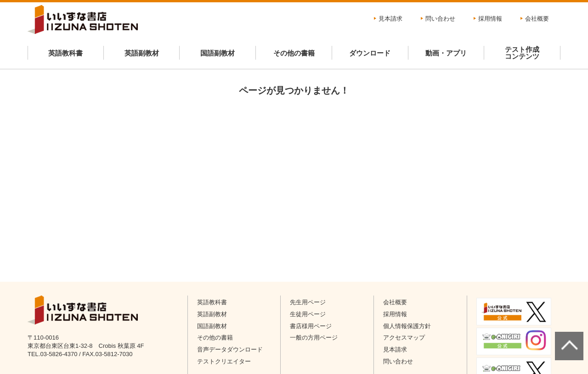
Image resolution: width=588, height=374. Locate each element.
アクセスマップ (404, 338)
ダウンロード (370, 53)
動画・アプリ (446, 53)
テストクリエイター (224, 361)
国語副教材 (218, 53)
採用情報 (490, 19)
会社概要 (537, 19)
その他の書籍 (294, 53)
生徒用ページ (308, 314)
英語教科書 (65, 53)
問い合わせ (440, 19)
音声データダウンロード (230, 349)
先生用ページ (308, 302)
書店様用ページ (311, 326)
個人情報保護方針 (407, 326)
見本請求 (390, 19)
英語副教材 (142, 53)
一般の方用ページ (314, 338)
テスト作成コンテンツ (522, 53)
